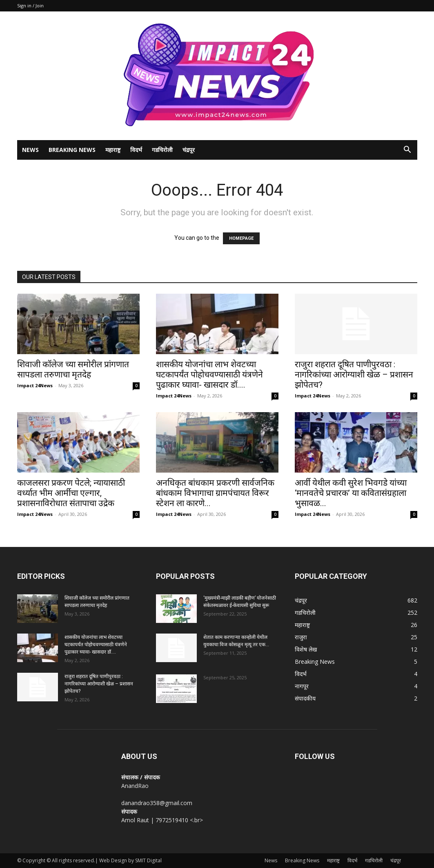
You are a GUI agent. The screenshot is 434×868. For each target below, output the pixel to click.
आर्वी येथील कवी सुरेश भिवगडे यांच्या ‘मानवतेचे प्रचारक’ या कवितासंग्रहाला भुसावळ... (351, 493)
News (30, 150)
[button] (407, 151)
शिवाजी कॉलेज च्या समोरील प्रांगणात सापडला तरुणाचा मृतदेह (73, 369)
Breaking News (72, 150)
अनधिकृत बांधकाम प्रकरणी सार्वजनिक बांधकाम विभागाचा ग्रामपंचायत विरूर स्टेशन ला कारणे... (215, 493)
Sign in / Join (30, 6)
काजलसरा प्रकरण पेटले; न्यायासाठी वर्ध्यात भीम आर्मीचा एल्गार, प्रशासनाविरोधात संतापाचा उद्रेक (71, 493)
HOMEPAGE (241, 238)
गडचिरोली (162, 150)
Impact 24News (35, 385)
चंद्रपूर (189, 150)
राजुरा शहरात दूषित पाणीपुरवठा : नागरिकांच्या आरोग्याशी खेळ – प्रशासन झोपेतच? (354, 375)
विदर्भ (136, 150)
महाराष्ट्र (113, 150)
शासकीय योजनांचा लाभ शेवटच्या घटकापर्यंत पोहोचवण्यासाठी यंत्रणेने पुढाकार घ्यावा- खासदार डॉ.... (209, 375)
